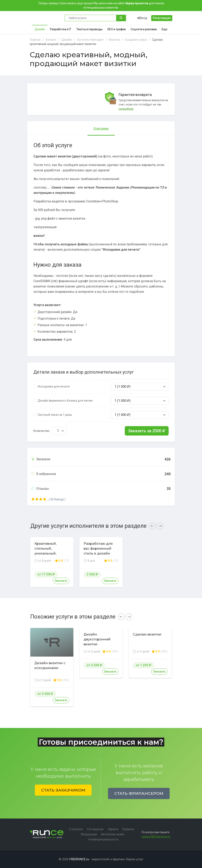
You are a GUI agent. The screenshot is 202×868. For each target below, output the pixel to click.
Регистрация (162, 18)
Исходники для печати (54, 386)
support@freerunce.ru (156, 837)
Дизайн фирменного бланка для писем (65, 401)
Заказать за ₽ (147, 431)
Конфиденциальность (104, 839)
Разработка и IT (61, 29)
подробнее (126, 109)
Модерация (89, 834)
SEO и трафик (117, 29)
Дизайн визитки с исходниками (50, 665)
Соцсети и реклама (144, 29)
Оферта (113, 829)
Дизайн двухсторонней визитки (97, 639)
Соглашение (95, 829)
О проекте (76, 829)
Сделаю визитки (147, 634)
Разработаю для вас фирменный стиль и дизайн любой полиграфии (101, 551)
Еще (165, 29)
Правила (128, 829)
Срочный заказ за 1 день (55, 415)
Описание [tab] (101, 128)
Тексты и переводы (89, 29)
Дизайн (40, 29)
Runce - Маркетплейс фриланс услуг (45, 18)
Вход (142, 18)
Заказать (61, 581)
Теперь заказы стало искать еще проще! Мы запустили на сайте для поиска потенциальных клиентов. (101, 5)
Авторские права (113, 834)
